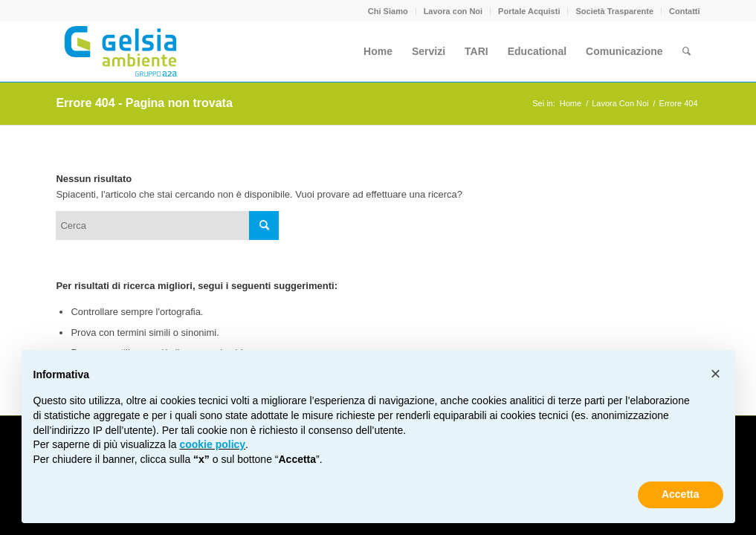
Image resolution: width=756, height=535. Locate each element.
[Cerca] (686, 51)
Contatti (685, 11)
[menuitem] (388, 11)
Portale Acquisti (529, 11)
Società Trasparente (614, 11)
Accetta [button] (681, 494)
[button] (716, 374)
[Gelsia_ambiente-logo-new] (123, 51)
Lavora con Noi (453, 11)
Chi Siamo (388, 11)
